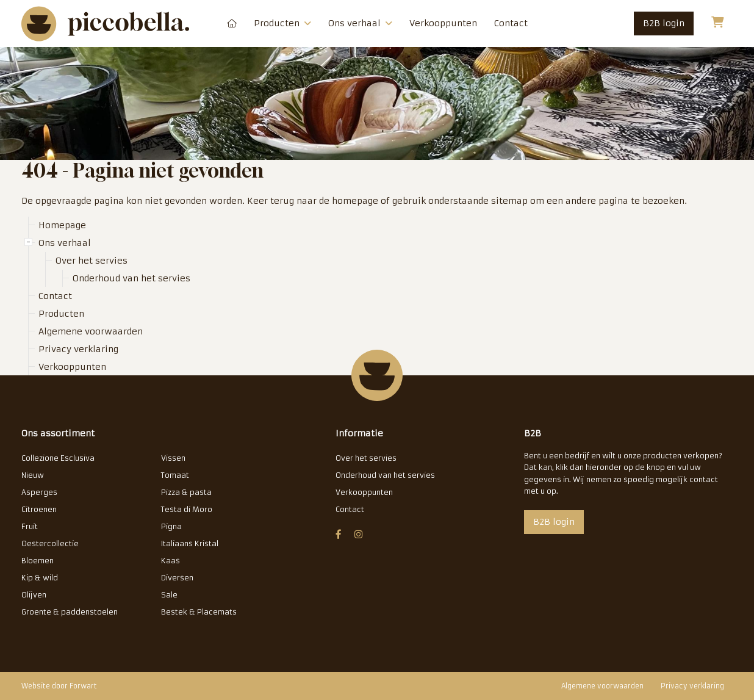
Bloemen (38, 561)
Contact (511, 23)
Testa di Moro (187, 509)
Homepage (232, 23)
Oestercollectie (50, 543)
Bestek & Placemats (199, 612)
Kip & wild (40, 578)
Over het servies (92, 261)
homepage (355, 201)
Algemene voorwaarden (91, 331)
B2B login (664, 23)
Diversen (177, 578)
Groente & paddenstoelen (70, 612)
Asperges (39, 492)
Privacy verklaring (78, 349)
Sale (169, 595)
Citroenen (39, 509)
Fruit (30, 526)
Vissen (173, 458)
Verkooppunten (443, 23)
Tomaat (175, 475)
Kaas (171, 561)
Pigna (171, 526)
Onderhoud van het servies (131, 278)
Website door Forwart (59, 686)
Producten (282, 23)
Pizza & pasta (186, 492)
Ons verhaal (360, 23)
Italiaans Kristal (190, 543)
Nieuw (33, 475)
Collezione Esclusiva (58, 458)
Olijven (34, 595)
